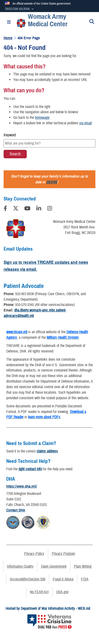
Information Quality (20, 566)
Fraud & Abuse (63, 579)
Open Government (54, 566)
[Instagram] (50, 209)
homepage (42, 118)
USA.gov (62, 592)
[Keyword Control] (49, 143)
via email (86, 123)
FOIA (85, 579)
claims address (47, 451)
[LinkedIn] (39, 209)
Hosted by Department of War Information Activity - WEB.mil (48, 609)
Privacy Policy (34, 554)
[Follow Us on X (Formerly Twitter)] (16, 209)
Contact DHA (16, 510)
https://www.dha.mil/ (22, 486)
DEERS (52, 182)
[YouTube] (27, 209)
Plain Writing (83, 566)
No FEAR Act (39, 592)
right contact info (30, 469)
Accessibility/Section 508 (28, 579)
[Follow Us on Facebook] (5, 209)
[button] (20, 9)
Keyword (10, 135)
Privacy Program (63, 554)
